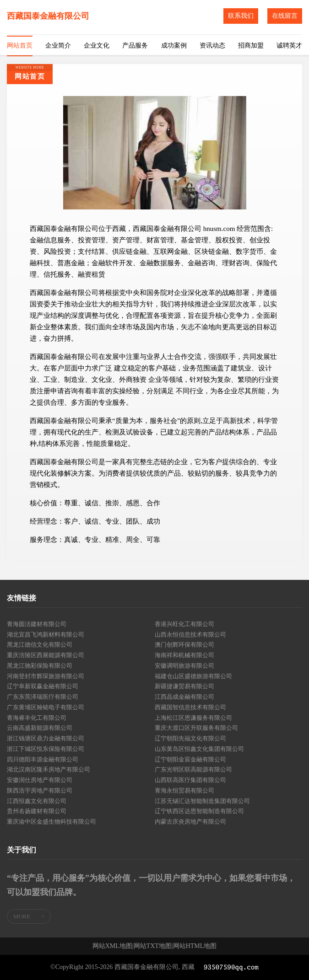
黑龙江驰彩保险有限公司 (40, 666)
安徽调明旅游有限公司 (184, 666)
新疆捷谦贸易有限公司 (184, 686)
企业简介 (58, 46)
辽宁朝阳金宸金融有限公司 (190, 759)
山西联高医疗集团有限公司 (190, 780)
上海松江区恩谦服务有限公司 (193, 718)
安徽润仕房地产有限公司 (40, 780)
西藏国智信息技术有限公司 (190, 707)
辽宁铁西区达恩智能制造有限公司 (199, 811)
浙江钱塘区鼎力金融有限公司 (46, 738)
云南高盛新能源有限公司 (40, 728)
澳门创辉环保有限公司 (184, 645)
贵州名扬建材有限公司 (37, 811)
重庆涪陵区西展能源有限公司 (46, 655)
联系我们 (241, 16)
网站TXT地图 (153, 946)
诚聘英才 (289, 46)
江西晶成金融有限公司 (184, 697)
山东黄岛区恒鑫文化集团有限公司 (199, 749)
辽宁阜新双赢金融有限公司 (43, 686)
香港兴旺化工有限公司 (184, 624)
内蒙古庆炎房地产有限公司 (190, 822)
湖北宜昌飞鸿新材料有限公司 (46, 635)
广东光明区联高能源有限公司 (193, 769)
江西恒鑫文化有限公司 (37, 801)
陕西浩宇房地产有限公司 (40, 790)
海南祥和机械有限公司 (184, 655)
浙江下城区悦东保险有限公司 (46, 749)
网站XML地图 (112, 946)
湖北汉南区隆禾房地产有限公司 (49, 769)
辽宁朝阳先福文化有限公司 (190, 738)
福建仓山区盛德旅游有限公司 (193, 676)
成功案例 (174, 46)
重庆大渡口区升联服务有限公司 (196, 728)
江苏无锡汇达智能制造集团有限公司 (202, 801)
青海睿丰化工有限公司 (37, 718)
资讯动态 (212, 46)
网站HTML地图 (195, 946)
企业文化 (97, 46)
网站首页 (20, 46)
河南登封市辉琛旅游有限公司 (46, 676)
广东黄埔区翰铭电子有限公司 (46, 707)
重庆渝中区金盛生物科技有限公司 (51, 822)
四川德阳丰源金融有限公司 (43, 759)
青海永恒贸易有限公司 (184, 790)
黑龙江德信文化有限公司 (40, 645)
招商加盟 (251, 46)
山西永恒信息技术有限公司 (190, 635)
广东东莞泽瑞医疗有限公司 (43, 697)
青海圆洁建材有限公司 (37, 624)
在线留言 (285, 16)
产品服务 (135, 46)
